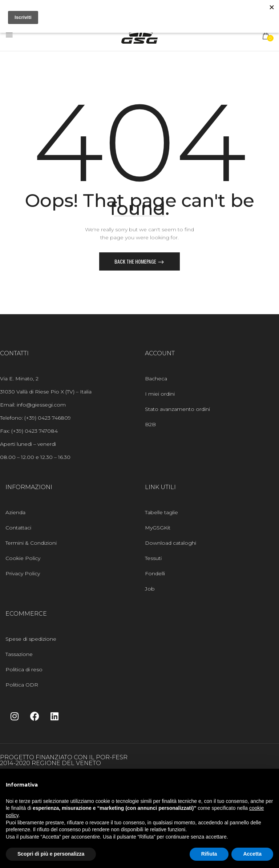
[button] (266, 36)
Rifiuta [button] (209, 854)
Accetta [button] (252, 854)
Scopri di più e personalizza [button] (51, 854)
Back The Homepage (136, 261)
